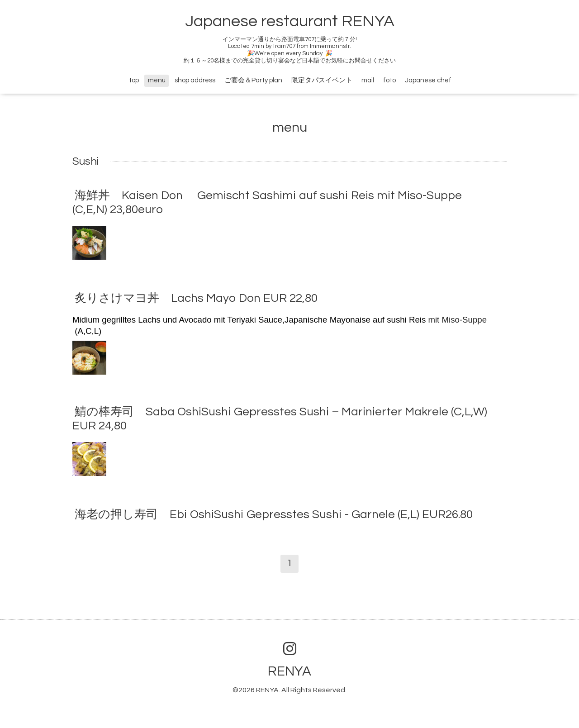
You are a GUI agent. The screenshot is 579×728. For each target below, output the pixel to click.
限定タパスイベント (322, 80)
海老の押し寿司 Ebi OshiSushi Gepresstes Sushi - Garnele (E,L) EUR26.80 (274, 514)
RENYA (289, 671)
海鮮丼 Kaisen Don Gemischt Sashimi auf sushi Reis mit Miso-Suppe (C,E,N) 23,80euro (267, 202)
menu (157, 80)
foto (389, 80)
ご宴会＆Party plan (253, 80)
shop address (195, 80)
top (134, 80)
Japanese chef (428, 80)
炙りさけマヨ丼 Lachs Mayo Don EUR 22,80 (196, 298)
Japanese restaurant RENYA (290, 21)
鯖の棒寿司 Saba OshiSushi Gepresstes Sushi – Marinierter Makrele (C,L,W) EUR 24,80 (280, 419)
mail (368, 80)
